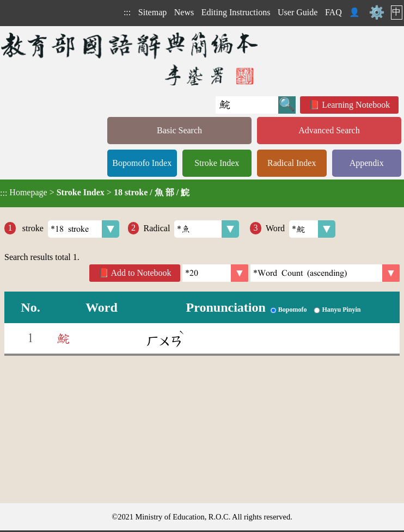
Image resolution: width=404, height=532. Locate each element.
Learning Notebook (356, 105)
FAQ (333, 12)
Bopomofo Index (142, 163)
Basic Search (179, 130)
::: (127, 12)
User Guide (298, 12)
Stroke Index (217, 163)
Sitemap (152, 12)
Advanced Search (329, 130)
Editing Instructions (236, 12)
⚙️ (377, 13)
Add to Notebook (141, 273)
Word (301, 229)
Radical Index (292, 163)
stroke (70, 229)
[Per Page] (215, 273)
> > (95, 193)
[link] (325, 273)
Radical (191, 229)
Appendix (367, 163)
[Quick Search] (247, 105)
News (184, 12)
